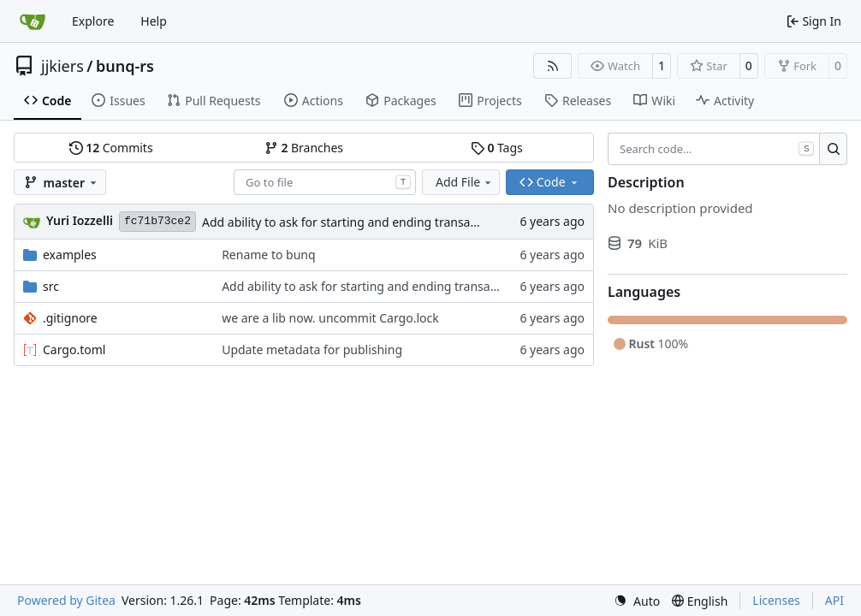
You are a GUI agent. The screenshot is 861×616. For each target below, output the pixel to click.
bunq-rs (125, 66)
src (51, 286)
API (834, 600)
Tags (497, 148)
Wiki (654, 101)
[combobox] (325, 182)
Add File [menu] (465, 182)
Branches (304, 148)
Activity (725, 101)
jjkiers (62, 66)
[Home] (33, 21)
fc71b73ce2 (157, 221)
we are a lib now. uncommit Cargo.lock (330, 318)
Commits (111, 148)
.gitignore (70, 318)
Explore (93, 21)
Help (154, 21)
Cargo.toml (74, 349)
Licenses (776, 600)
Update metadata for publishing (312, 349)
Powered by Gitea (66, 600)
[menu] (637, 601)
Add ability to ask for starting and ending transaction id (357, 222)
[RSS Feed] (553, 66)
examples (70, 255)
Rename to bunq (268, 255)
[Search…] (833, 149)
